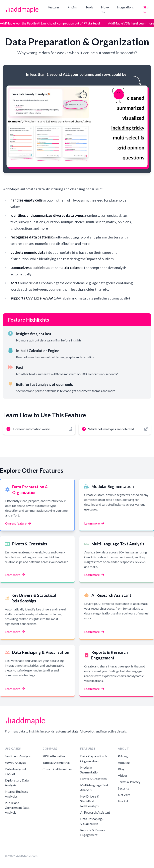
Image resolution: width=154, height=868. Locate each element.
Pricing (72, 7)
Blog (121, 769)
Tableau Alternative (56, 763)
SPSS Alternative (54, 756)
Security (124, 788)
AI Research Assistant (95, 812)
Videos (123, 775)
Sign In (146, 10)
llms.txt (123, 801)
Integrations (125, 7)
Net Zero (124, 795)
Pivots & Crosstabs (93, 779)
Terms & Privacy (129, 782)
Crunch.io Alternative (57, 769)
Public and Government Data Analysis (17, 807)
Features (54, 7)
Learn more (146, 23)
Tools (89, 7)
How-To (105, 10)
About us (124, 763)
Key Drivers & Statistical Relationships (90, 801)
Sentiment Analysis (18, 756)
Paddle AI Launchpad (41, 23)
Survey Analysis (15, 763)
